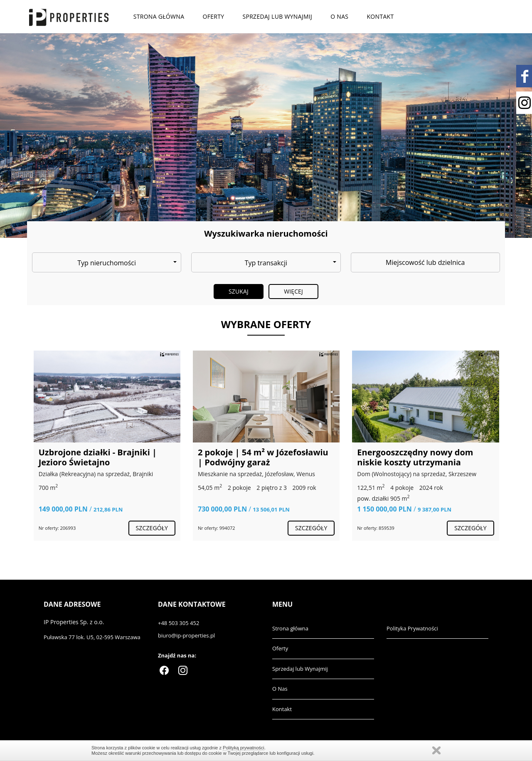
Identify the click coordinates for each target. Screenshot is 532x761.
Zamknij (436, 750)
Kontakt (381, 16)
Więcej (293, 291)
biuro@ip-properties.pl (186, 635)
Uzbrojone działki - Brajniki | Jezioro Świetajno (98, 457)
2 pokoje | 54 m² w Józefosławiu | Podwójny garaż (263, 457)
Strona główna (159, 16)
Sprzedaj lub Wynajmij (277, 16)
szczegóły (152, 528)
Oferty (213, 16)
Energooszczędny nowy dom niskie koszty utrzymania (415, 457)
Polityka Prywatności (412, 628)
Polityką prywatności (244, 748)
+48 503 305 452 (179, 623)
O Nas (339, 16)
